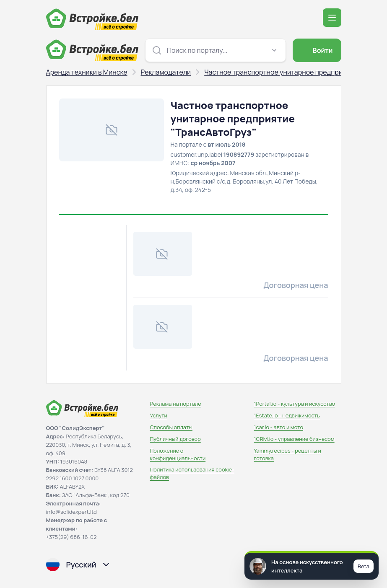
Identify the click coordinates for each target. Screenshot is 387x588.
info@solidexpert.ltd (71, 512)
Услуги (159, 415)
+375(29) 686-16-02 (71, 537)
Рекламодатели (166, 72)
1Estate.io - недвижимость (287, 415)
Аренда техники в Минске (87, 72)
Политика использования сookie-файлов (192, 473)
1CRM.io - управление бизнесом (294, 439)
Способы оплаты (171, 427)
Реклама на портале (176, 404)
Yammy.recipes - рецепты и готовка (288, 454)
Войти (316, 50)
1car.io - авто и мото (279, 427)
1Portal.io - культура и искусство (295, 404)
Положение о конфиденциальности (178, 454)
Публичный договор (175, 439)
